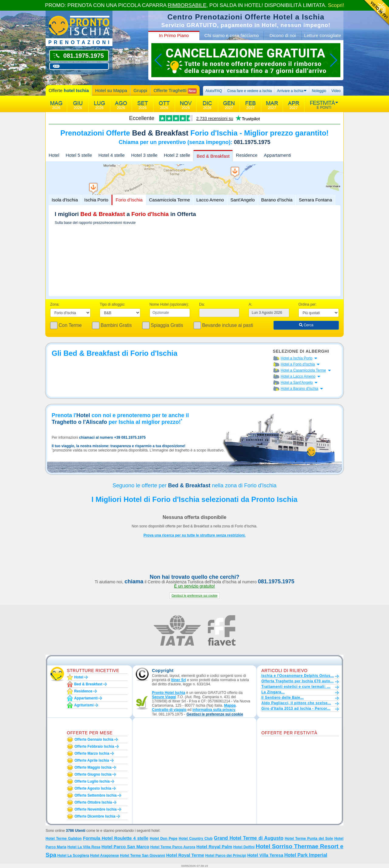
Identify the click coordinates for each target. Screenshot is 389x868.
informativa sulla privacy (214, 710)
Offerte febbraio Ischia (94, 746)
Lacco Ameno (210, 200)
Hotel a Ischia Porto (297, 358)
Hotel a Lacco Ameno (298, 376)
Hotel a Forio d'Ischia (298, 364)
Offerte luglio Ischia (92, 781)
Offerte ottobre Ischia (93, 802)
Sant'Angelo (243, 200)
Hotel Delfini (244, 847)
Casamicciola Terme (169, 200)
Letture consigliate (323, 35)
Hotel (54, 155)
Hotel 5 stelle (79, 155)
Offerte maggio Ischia (93, 767)
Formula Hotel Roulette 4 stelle (116, 838)
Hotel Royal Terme (185, 855)
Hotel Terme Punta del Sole (309, 839)
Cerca (306, 325)
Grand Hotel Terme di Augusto (249, 838)
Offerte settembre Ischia (96, 795)
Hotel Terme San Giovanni (143, 856)
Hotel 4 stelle (112, 155)
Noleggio (319, 91)
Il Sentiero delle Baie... (282, 698)
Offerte (69, 90)
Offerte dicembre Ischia (95, 816)
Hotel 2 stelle (177, 155)
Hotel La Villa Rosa (84, 847)
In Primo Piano (174, 35)
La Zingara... (273, 692)
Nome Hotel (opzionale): (169, 304)
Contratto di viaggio (169, 710)
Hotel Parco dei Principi (226, 856)
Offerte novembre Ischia (96, 809)
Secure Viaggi (164, 697)
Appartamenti (277, 155)
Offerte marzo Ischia (92, 753)
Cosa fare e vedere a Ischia (250, 91)
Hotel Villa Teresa (265, 855)
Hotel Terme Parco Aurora (173, 847)
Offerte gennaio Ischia (94, 739)
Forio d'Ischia (129, 200)
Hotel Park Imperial (306, 855)
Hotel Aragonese (105, 856)
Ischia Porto (96, 200)
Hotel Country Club (196, 839)
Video (336, 91)
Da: (202, 304)
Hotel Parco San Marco (125, 847)
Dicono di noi (283, 35)
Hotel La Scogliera (73, 856)
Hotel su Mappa (111, 90)
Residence (247, 155)
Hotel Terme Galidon (64, 839)
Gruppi (140, 90)
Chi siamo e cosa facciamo (231, 35)
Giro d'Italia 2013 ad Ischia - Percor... (296, 708)
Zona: (55, 304)
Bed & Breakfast (213, 156)
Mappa (230, 705)
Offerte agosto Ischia (93, 788)
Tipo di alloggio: (112, 304)
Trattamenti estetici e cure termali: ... (296, 687)
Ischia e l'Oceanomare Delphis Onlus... (298, 676)
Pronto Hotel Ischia (169, 693)
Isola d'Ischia (65, 200)
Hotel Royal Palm (214, 847)
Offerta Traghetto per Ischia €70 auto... (298, 681)
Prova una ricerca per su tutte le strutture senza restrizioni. (194, 535)
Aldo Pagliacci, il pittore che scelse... (296, 703)
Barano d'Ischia (277, 200)
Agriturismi (84, 705)
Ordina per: (308, 304)
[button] (194, 596)
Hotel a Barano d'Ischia (300, 389)
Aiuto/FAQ (214, 91)
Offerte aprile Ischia (92, 760)
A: (250, 304)
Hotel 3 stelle (144, 155)
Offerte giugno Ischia (93, 774)
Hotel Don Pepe (164, 839)
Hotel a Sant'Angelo (297, 383)
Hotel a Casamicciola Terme (303, 370)
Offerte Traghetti (175, 91)
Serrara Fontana (315, 200)
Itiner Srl (179, 680)
